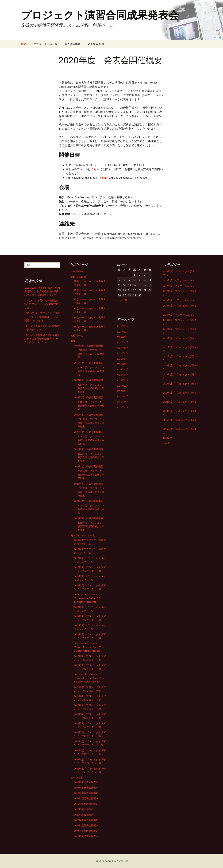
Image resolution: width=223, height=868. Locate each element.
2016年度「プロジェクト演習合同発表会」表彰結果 (91, 371)
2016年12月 (123, 402)
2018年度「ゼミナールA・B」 (179, 300)
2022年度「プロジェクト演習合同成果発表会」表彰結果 (91, 475)
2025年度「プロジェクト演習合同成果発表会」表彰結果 (91, 526)
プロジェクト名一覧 (45, 44)
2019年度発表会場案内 (86, 804)
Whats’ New (77, 271)
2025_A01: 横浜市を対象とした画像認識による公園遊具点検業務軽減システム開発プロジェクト (42, 291)
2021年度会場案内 (84, 815)
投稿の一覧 (77, 336)
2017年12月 (123, 391)
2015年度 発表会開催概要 (89, 346)
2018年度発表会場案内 (86, 798)
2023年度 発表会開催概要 (89, 484)
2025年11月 (123, 332)
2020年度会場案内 (84, 809)
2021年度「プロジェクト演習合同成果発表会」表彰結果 (91, 457)
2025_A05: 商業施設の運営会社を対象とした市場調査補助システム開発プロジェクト (42, 339)
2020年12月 (123, 369)
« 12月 (124, 300)
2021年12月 (123, 364)
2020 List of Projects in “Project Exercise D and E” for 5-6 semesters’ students (89, 647)
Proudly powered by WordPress (111, 861)
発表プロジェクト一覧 (83, 535)
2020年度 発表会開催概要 (89, 432)
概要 (24, 44)
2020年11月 (123, 375)
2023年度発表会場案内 (86, 825)
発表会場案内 (72, 44)
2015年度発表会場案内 (86, 782)
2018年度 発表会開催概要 (89, 397)
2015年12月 (123, 407)
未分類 (167, 443)
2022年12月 (123, 348)
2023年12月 (123, 342)
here (105, 178)
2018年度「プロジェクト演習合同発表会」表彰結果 (91, 406)
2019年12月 (123, 380)
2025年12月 (123, 326)
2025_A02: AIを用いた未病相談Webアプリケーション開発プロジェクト (41, 304)
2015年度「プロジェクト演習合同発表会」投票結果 (91, 354)
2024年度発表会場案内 (86, 831)
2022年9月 (122, 359)
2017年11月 (123, 397)
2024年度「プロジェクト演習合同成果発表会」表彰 (91, 509)
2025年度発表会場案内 (86, 836)
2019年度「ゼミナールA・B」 (179, 315)
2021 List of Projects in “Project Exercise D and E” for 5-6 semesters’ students (89, 678)
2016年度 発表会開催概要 (89, 363)
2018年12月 (123, 386)
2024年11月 (123, 337)
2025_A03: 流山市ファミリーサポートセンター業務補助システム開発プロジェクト (42, 317)
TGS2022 (167, 438)
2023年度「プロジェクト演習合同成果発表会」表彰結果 (91, 492)
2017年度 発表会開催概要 (89, 380)
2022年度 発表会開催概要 (89, 466)
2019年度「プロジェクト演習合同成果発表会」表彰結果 (91, 423)
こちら (95, 169)
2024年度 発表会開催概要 (89, 501)
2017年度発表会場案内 (86, 793)
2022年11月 (123, 353)
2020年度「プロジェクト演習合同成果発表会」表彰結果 (91, 440)
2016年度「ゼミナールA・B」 (179, 280)
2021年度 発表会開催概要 (89, 449)
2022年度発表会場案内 (86, 820)
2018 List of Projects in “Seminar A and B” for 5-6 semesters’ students (87, 598)
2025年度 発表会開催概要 (89, 518)
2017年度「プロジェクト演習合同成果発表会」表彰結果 (91, 388)
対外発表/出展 (96, 44)
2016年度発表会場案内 (86, 788)
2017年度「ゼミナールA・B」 (179, 286)
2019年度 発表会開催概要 (89, 415)
